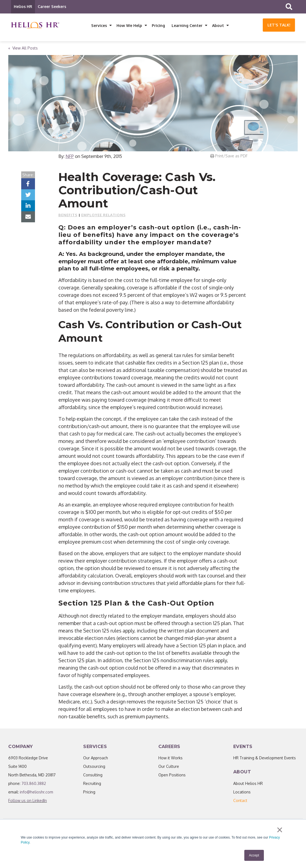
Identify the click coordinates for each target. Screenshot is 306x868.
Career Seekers (52, 6)
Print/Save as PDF (229, 156)
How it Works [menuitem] (170, 758)
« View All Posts (23, 48)
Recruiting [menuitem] (92, 784)
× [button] (280, 830)
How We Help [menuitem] (129, 25)
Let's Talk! (279, 25)
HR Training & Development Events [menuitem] (265, 758)
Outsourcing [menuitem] (94, 767)
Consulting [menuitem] (93, 775)
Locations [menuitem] (242, 792)
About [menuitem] (218, 25)
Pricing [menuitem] (158, 25)
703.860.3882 (34, 784)
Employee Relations (103, 215)
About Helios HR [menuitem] (248, 784)
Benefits (68, 215)
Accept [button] (254, 855)
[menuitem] (240, 801)
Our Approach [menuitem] (96, 758)
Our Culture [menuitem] (169, 767)
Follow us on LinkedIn (28, 801)
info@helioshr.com (36, 792)
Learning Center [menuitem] (187, 25)
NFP (70, 157)
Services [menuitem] (99, 25)
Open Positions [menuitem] (172, 775)
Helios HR (23, 6)
